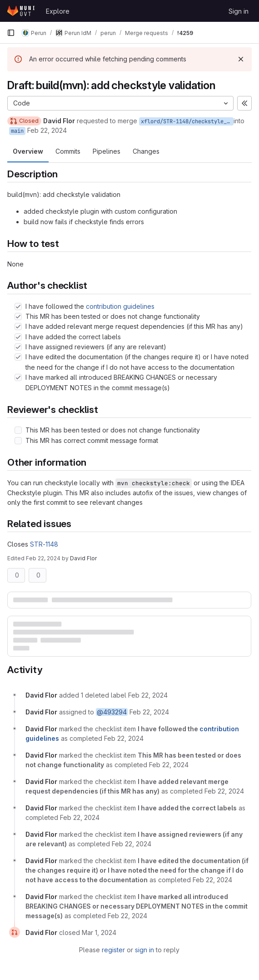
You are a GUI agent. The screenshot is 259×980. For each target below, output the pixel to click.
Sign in (239, 11)
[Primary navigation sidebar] (11, 33)
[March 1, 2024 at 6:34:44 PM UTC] (99, 932)
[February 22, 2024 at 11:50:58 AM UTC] (124, 738)
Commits (68, 151)
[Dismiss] (241, 59)
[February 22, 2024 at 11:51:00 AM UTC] (224, 791)
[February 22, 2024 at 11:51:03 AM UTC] (80, 817)
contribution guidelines (120, 306)
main (17, 131)
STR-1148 (44, 544)
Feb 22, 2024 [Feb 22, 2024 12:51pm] (43, 558)
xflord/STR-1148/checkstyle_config (187, 121)
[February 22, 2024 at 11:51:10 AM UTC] (212, 880)
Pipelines (107, 151)
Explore (58, 11)
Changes (146, 151)
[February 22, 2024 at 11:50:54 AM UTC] (148, 695)
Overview (28, 151)
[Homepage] (22, 11)
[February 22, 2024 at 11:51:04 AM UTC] (132, 844)
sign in (144, 950)
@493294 (112, 712)
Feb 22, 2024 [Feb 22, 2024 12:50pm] (47, 130)
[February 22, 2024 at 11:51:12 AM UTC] (127, 916)
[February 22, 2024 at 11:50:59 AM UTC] (169, 765)
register (113, 950)
